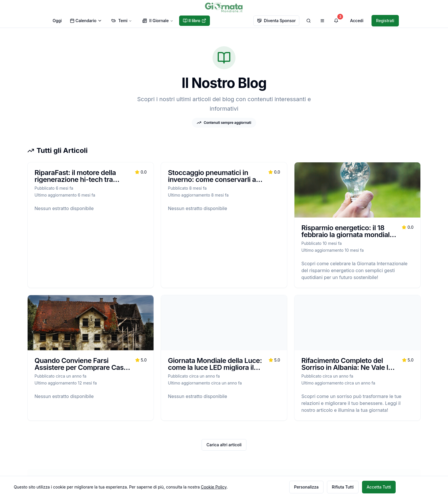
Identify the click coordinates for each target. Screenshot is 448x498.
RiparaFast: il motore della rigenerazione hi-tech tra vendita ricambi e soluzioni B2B (77, 183)
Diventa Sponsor (276, 21)
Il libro (195, 21)
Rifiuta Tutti (343, 487)
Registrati (385, 21)
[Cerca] (309, 21)
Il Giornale (158, 21)
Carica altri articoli (224, 445)
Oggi (57, 21)
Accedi (357, 21)
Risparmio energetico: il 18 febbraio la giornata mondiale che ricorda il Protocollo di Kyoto (348, 238)
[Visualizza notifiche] (336, 21)
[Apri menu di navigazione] (322, 21)
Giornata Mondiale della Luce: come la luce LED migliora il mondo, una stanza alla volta (215, 367)
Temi (122, 21)
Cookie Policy (214, 487)
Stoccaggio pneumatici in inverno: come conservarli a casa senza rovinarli (212, 179)
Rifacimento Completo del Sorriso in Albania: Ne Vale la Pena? (347, 367)
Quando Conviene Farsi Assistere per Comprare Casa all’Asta (81, 367)
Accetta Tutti (379, 487)
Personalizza (307, 487)
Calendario (86, 21)
